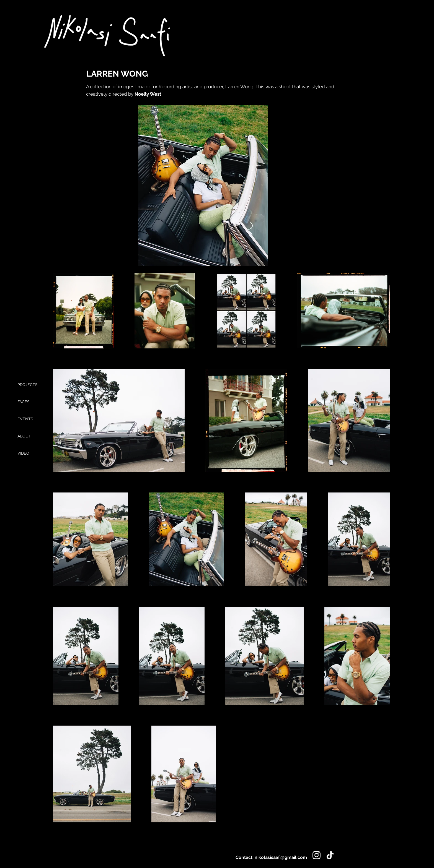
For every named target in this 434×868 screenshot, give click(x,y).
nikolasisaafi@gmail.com (281, 857)
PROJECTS (28, 385)
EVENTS (25, 419)
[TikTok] (330, 855)
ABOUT (24, 436)
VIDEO (23, 453)
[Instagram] (317, 855)
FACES (24, 402)
